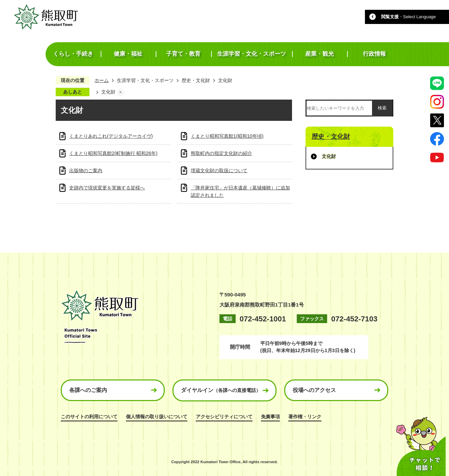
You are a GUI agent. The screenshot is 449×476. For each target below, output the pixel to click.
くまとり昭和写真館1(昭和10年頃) (227, 136)
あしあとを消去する (121, 92)
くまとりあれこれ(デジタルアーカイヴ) (111, 136)
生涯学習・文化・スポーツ (145, 80)
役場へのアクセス (314, 390)
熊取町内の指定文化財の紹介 (221, 153)
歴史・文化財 (196, 80)
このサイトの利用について (89, 417)
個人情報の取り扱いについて (157, 417)
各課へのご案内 (88, 390)
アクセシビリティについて (224, 417)
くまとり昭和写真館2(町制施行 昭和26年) (113, 153)
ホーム (102, 80)
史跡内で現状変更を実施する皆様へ (107, 188)
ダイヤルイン (221, 390)
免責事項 (270, 417)
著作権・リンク (305, 417)
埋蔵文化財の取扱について (219, 170)
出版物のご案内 (86, 170)
